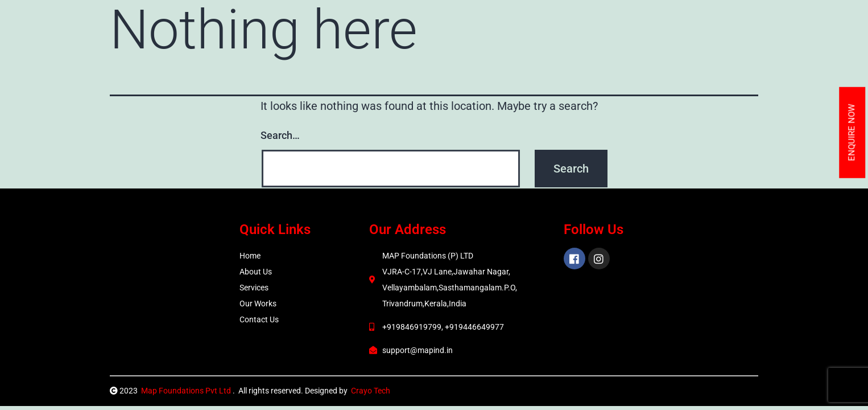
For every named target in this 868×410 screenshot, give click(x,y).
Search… (280, 135)
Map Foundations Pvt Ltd (187, 391)
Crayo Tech (371, 391)
